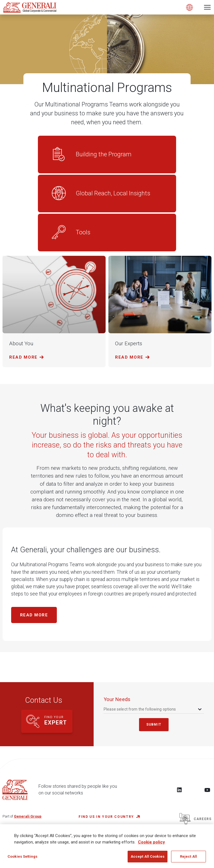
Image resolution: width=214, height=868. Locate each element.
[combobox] (153, 709)
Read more (34, 615)
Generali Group (28, 816)
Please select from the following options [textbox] (140, 709)
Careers (195, 819)
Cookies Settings (22, 860)
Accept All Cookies (148, 860)
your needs (117, 699)
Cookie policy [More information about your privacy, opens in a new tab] (151, 845)
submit (154, 724)
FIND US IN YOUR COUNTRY (106, 817)
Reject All (189, 860)
